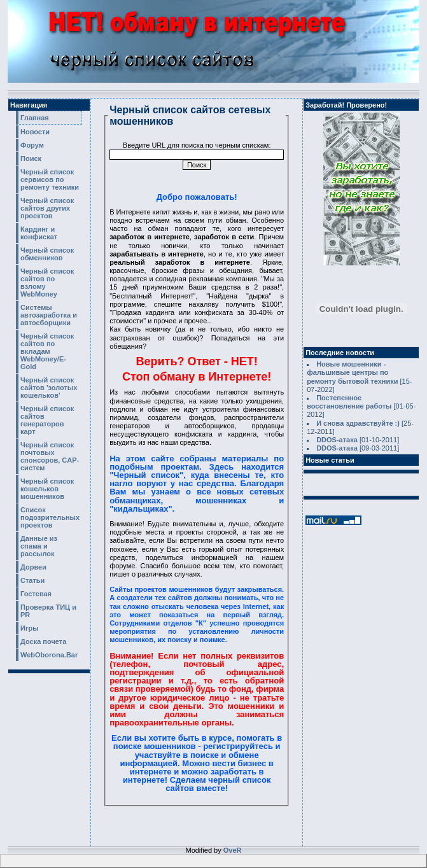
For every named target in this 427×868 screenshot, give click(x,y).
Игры (30, 628)
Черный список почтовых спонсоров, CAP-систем (50, 456)
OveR (233, 850)
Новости (35, 132)
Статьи (32, 580)
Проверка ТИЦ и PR (48, 611)
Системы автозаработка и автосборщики (49, 315)
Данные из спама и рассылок (39, 546)
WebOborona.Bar (49, 655)
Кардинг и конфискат (39, 233)
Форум (32, 145)
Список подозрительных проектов (50, 517)
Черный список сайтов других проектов (47, 208)
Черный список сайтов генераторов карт (47, 420)
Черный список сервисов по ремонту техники (50, 179)
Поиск (31, 158)
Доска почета (43, 641)
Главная (35, 118)
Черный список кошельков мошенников (47, 489)
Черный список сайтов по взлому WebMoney (47, 283)
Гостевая (36, 594)
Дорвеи (33, 567)
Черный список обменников (47, 254)
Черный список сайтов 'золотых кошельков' (49, 388)
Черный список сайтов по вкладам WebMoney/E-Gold (47, 351)
